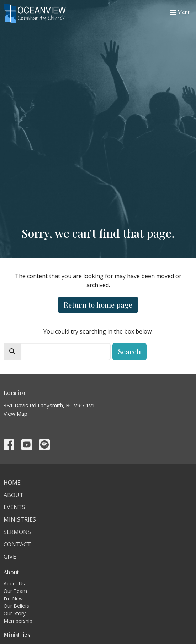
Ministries (20, 519)
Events (14, 507)
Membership (18, 621)
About (14, 495)
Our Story (15, 613)
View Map (15, 414)
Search (129, 351)
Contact (17, 544)
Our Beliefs (16, 606)
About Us (14, 584)
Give (10, 557)
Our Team (15, 591)
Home (12, 483)
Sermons (17, 532)
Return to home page (98, 305)
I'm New (13, 598)
